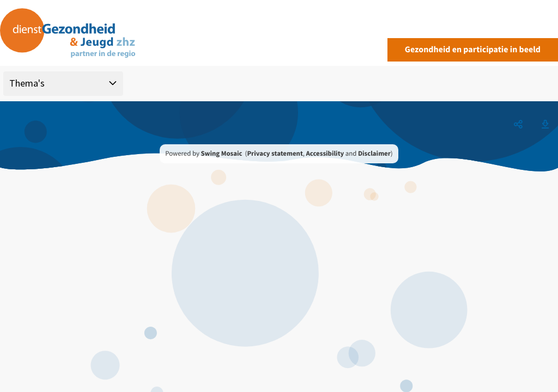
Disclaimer (374, 154)
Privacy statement (275, 154)
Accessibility (325, 154)
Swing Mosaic (221, 154)
